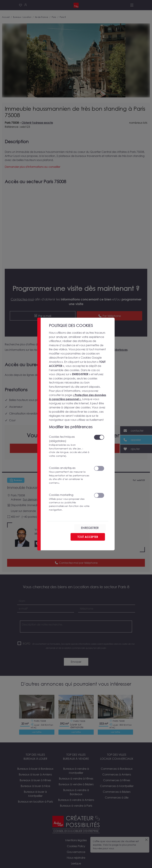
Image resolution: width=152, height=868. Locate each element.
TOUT (88, 537)
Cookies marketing (69, 502)
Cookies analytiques (69, 475)
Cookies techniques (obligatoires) (69, 446)
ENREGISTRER (90, 528)
